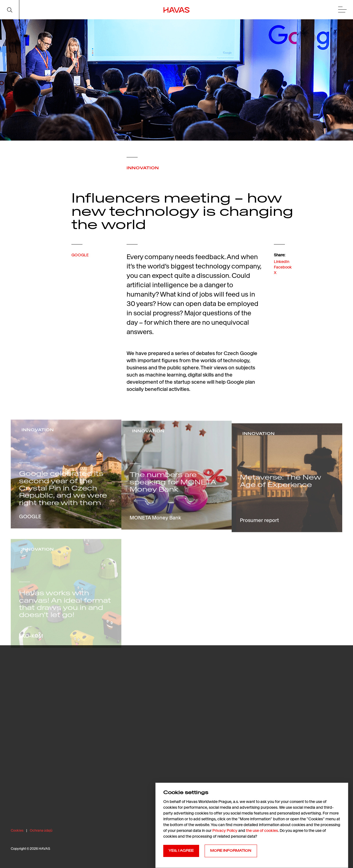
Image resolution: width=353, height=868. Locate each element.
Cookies (17, 830)
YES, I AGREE (181, 851)
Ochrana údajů (41, 830)
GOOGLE (80, 262)
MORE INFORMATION (231, 851)
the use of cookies (262, 831)
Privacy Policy (225, 831)
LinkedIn (282, 274)
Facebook (283, 280)
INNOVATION (143, 168)
